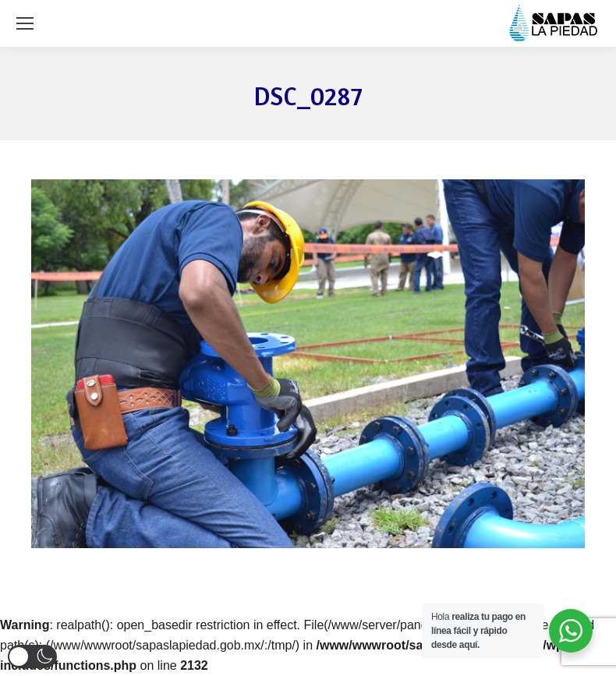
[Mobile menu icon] (25, 23)
